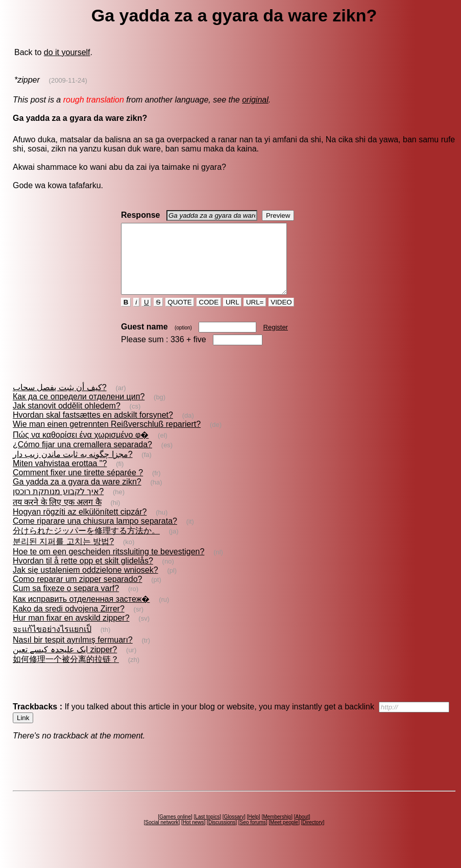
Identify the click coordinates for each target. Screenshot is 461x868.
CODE (209, 316)
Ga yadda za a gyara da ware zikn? (77, 495)
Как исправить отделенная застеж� (81, 613)
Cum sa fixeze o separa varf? (66, 602)
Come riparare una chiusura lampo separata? (95, 535)
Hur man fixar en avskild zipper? (71, 632)
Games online (175, 831)
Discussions (222, 836)
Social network (162, 836)
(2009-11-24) (68, 80)
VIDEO (282, 316)
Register (276, 341)
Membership (277, 831)
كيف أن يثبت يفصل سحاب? (60, 401)
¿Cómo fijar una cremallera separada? (82, 458)
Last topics (207, 831)
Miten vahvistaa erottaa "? (60, 477)
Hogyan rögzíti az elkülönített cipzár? (80, 526)
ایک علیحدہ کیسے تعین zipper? (65, 663)
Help (253, 831)
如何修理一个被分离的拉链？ (66, 673)
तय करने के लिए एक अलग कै (57, 516)
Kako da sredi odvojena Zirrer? (69, 622)
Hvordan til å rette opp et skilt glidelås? (83, 575)
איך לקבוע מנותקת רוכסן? (58, 505)
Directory (312, 836)
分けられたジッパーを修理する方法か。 (86, 544)
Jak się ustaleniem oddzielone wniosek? (86, 584)
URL (232, 316)
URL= (255, 316)
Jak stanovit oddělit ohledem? (67, 419)
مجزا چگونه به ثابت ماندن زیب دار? (73, 468)
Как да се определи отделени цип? (79, 410)
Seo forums (253, 836)
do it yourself (67, 52)
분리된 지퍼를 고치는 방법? (63, 555)
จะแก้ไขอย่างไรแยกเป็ (52, 643)
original (255, 100)
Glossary (234, 831)
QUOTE (180, 316)
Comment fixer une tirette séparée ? (78, 486)
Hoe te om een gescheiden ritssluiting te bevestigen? (108, 565)
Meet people (284, 836)
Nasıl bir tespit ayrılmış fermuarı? (73, 654)
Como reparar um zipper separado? (77, 593)
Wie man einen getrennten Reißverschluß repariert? (107, 438)
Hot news (193, 836)
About (302, 831)
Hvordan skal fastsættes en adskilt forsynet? (93, 429)
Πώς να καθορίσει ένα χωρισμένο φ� (81, 449)
